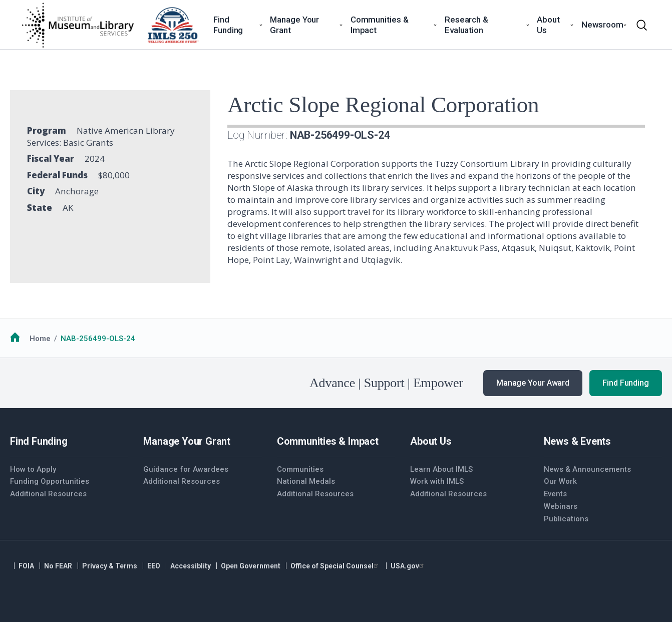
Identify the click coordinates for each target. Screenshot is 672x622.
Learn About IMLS (441, 469)
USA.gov (408, 566)
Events (555, 494)
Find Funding (626, 383)
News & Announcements (587, 469)
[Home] (78, 25)
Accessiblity (191, 566)
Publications (566, 519)
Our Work (560, 481)
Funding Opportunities (50, 481)
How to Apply (33, 469)
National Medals (306, 481)
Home (40, 339)
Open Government (251, 566)
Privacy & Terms (110, 566)
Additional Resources (48, 494)
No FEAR (58, 566)
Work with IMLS (437, 481)
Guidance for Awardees (186, 469)
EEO (154, 566)
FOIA (26, 566)
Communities (300, 469)
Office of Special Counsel (335, 566)
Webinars (561, 506)
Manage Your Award (533, 383)
